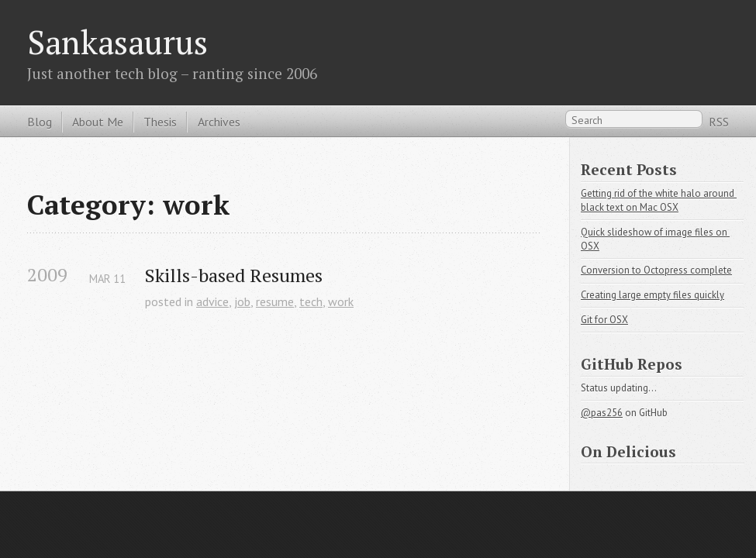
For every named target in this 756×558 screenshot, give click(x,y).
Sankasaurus (117, 42)
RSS (719, 122)
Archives (219, 122)
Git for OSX (604, 320)
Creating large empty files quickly (652, 295)
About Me (98, 122)
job (242, 301)
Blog (40, 122)
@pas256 (602, 413)
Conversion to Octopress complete (656, 270)
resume (275, 301)
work (341, 301)
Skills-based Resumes (234, 276)
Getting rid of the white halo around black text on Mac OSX (659, 200)
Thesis (160, 122)
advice (212, 301)
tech (311, 301)
